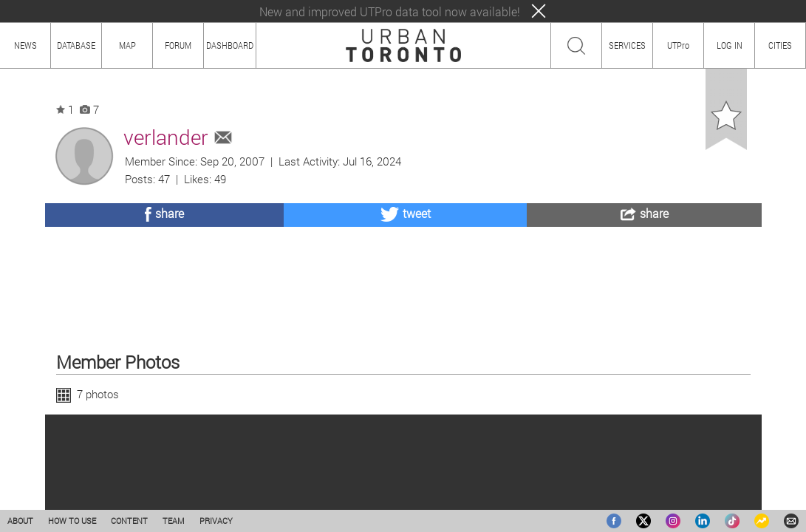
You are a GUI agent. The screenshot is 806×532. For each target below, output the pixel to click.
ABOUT (20, 521)
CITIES (780, 45)
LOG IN (730, 45)
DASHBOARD (230, 45)
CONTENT (129, 521)
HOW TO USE (72, 521)
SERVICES (627, 45)
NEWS (25, 45)
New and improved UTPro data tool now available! (390, 11)
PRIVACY (216, 521)
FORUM (178, 45)
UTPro (678, 45)
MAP (127, 45)
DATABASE (76, 45)
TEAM (174, 521)
